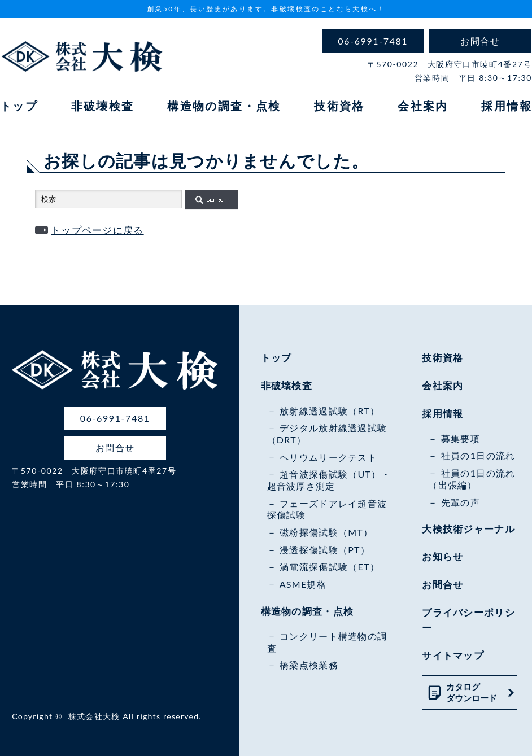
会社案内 (423, 106)
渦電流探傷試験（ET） (330, 567)
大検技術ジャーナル (468, 529)
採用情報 (507, 106)
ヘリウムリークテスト (328, 457)
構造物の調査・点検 (224, 106)
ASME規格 (303, 584)
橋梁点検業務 (309, 665)
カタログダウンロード (472, 692)
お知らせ (442, 556)
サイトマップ (453, 655)
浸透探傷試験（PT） (325, 550)
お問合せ (442, 585)
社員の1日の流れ (478, 455)
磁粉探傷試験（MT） (326, 532)
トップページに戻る (97, 230)
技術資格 (339, 106)
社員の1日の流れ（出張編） (472, 479)
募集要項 (461, 438)
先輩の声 (461, 502)
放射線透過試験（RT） (330, 411)
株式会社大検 (94, 716)
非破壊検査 (103, 106)
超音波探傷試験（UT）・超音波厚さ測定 (329, 480)
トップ (19, 106)
